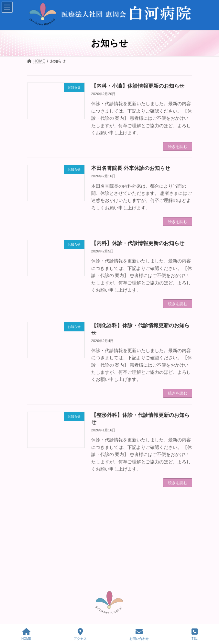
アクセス (80, 634)
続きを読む (178, 147)
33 (131, 509)
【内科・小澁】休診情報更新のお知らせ (138, 86)
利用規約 (174, 605)
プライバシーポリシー (146, 605)
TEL (195, 634)
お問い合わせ (139, 634)
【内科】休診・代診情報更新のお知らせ (138, 243)
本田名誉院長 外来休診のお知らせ (131, 168)
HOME (26, 634)
